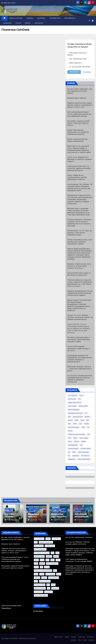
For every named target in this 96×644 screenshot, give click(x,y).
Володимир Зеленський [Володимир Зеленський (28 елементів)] (75, 413)
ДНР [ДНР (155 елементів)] (69, 417)
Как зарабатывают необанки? (82, 537)
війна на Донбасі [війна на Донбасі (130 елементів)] (84, 452)
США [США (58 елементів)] (70, 438)
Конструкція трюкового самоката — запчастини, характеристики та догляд (80, 369)
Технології (63, 512)
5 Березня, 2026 (12, 520)
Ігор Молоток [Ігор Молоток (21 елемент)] (72, 399)
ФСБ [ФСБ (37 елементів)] (81, 445)
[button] (89, 21)
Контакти (39, 23)
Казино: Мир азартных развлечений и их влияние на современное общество (78, 132)
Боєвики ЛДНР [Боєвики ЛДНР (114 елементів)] (83, 406)
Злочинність (70, 18)
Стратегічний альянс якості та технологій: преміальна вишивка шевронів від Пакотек (79, 168)
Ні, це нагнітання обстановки (79, 67)
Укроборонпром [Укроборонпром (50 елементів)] (73, 445)
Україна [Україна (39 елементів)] (83, 441)
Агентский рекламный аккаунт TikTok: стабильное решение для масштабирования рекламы (79, 114)
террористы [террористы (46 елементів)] (72, 459)
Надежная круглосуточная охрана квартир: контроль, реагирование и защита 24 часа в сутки (80, 105)
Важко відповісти (75, 63)
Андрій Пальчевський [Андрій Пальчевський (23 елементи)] (75, 403)
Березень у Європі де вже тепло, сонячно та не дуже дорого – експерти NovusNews (79, 266)
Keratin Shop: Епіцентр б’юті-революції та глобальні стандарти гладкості (80, 159)
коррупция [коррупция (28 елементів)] (76, 456)
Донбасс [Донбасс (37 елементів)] (87, 417)
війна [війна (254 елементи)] (74, 452)
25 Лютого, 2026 (82, 520)
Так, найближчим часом (77, 59)
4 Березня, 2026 (35, 520)
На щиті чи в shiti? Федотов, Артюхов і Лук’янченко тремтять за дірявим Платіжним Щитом (80, 317)
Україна (30, 18)
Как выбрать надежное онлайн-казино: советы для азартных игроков (79, 123)
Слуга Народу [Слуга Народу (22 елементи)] (84, 438)
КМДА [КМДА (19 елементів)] (77, 420)
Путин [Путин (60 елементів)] (83, 427)
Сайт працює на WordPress (10, 638)
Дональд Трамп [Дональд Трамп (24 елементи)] (78, 417)
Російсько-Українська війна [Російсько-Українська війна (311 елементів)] (77, 434)
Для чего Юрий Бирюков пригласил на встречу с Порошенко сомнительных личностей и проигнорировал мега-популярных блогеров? (80, 570)
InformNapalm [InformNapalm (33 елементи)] (73, 395)
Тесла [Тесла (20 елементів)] (70, 441)
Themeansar (32, 638)
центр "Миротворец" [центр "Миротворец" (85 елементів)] (84, 459)
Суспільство (55, 18)
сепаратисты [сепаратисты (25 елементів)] (85, 456)
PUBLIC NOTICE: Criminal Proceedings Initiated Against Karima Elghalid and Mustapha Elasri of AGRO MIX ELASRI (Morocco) (79, 328)
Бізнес (54, 509)
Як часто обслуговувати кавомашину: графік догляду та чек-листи (79, 349)
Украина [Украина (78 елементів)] (76, 441)
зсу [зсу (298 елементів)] (69, 456)
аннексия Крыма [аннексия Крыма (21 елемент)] (73, 449)
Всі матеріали (38, 611)
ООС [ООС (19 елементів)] (80, 424)
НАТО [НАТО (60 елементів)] (75, 424)
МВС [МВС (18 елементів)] (70, 424)
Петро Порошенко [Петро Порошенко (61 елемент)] (74, 427)
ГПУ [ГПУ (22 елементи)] (86, 413)
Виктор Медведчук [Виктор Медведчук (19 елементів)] (74, 410)
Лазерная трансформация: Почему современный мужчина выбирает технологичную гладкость (80, 293)
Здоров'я (31, 509)
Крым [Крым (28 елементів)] (82, 420)
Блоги (28, 23)
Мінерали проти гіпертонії (77, 98)
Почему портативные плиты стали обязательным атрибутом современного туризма (80, 242)
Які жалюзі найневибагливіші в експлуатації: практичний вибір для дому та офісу (79, 340)
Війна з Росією (16, 18)
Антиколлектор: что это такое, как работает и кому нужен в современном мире (80, 233)
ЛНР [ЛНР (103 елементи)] (88, 420)
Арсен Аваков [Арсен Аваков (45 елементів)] (72, 406)
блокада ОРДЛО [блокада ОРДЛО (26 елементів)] (86, 449)
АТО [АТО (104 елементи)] (79, 399)
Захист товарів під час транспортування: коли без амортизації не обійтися (77, 177)
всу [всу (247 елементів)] (69, 452)
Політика (41, 18)
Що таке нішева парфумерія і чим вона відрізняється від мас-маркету (80, 91)
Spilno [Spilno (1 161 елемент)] (82, 395)
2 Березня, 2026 (59, 520)
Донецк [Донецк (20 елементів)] (70, 420)
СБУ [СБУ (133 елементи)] (89, 434)
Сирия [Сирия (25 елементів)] (75, 438)
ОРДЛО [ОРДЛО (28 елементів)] (87, 424)
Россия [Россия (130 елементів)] (70, 431)
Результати (87, 72)
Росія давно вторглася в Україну (77, 54)
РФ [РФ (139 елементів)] (88, 427)
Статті (18, 23)
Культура (7, 23)
